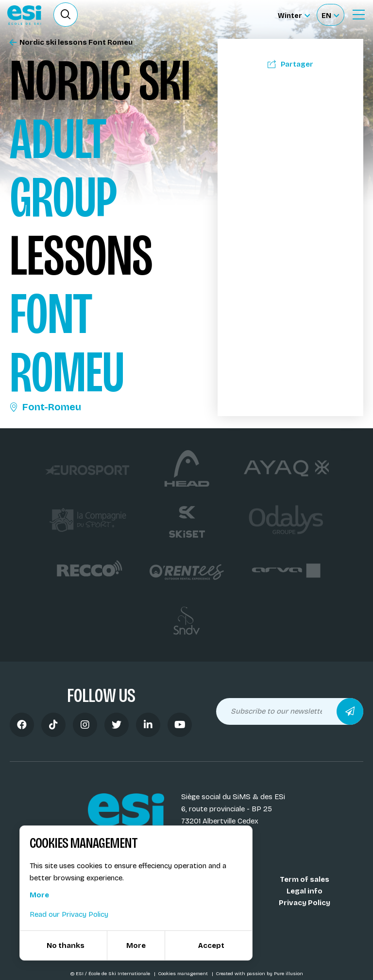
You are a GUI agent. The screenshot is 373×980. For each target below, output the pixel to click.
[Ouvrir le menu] (358, 15)
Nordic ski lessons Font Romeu (71, 43)
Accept (211, 945)
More (39, 895)
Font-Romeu (45, 407)
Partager (290, 64)
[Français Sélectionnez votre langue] (330, 15)
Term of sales (305, 879)
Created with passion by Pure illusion (259, 974)
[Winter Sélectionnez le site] (294, 15)
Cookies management (184, 974)
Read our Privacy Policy (69, 914)
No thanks (66, 945)
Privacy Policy (305, 903)
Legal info (305, 891)
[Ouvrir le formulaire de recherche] (66, 15)
